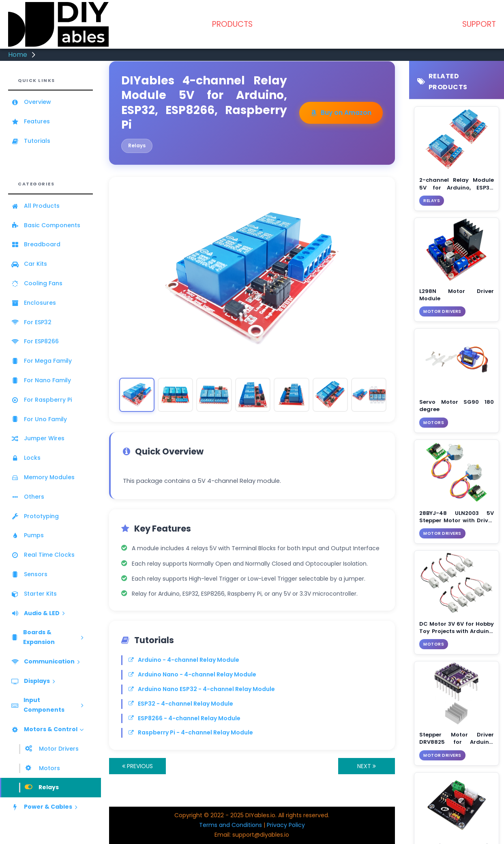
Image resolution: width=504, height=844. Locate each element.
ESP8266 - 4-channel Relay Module (184, 718)
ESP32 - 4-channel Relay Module (181, 704)
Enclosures (33, 303)
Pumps (27, 535)
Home (18, 55)
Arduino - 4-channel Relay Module (184, 660)
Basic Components (46, 225)
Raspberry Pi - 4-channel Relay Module (191, 732)
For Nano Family (41, 380)
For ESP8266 (35, 341)
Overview (31, 102)
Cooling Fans (37, 283)
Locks (26, 458)
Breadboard (36, 244)
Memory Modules (43, 477)
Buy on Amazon (341, 113)
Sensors (29, 574)
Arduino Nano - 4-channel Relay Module (192, 674)
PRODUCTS (232, 24)
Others (28, 497)
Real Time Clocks (43, 555)
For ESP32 (31, 322)
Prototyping (35, 516)
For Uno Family (39, 419)
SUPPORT (479, 24)
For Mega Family (41, 361)
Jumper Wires (38, 438)
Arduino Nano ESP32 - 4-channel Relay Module (202, 689)
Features (30, 121)
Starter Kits (34, 594)
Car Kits (29, 264)
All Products (35, 206)
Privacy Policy (286, 825)
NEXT (367, 766)
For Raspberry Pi (41, 400)
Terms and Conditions (231, 825)
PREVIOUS (137, 766)
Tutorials (31, 141)
